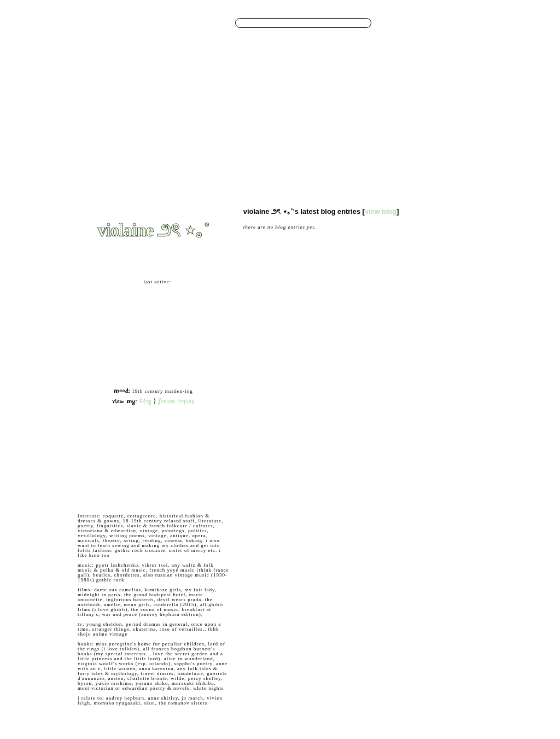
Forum (282, 84)
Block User (172, 473)
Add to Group (99, 489)
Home (161, 84)
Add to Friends (100, 441)
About (399, 84)
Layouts (321, 84)
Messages (222, 84)
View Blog (381, 211)
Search (386, 22)
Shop (383, 84)
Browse (179, 84)
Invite (354, 84)
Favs (338, 84)
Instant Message (103, 473)
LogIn (464, 23)
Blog (241, 84)
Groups (301, 84)
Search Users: (217, 22)
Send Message (100, 458)
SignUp (483, 23)
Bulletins (261, 84)
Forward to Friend (182, 458)
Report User (173, 489)
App (369, 84)
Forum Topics (177, 401)
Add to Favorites (180, 441)
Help (448, 23)
